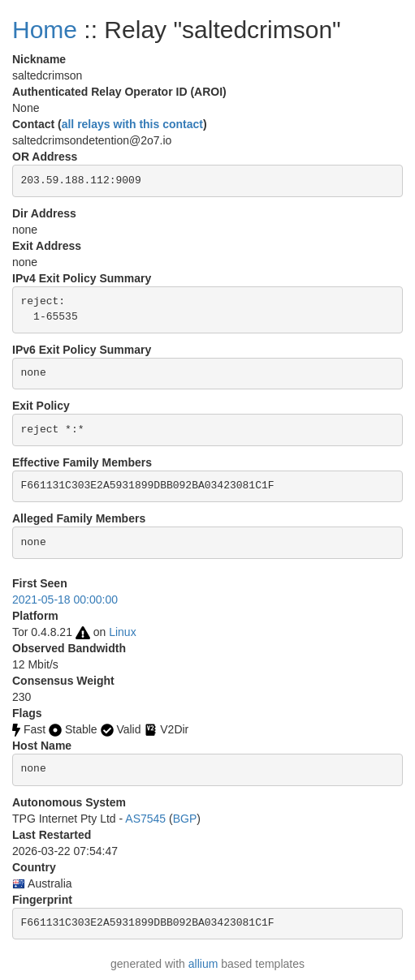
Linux (122, 632)
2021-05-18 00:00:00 (65, 600)
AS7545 (145, 819)
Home (45, 30)
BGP (185, 819)
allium (203, 964)
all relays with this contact (132, 124)
